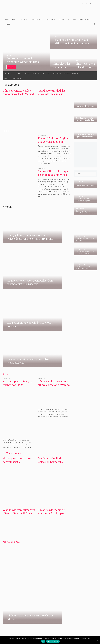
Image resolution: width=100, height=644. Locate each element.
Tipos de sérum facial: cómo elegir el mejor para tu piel (12, 574)
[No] (98, 640)
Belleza (8, 24)
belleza (5, 562)
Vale (43, 641)
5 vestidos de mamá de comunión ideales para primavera (52, 404)
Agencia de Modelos (71, 74)
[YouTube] (90, 3)
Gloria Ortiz (24, 551)
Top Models (37, 20)
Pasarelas (36, 74)
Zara (5, 265)
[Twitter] (83, 3)
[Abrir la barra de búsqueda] (95, 24)
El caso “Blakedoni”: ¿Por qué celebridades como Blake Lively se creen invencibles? (53, 143)
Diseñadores (12, 20)
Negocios (51, 20)
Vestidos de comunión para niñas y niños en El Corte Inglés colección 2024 (19, 404)
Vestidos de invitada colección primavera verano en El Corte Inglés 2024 (54, 354)
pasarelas (41, 493)
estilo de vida (62, 559)
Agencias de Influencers (13, 78)
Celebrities (8, 74)
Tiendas (18, 74)
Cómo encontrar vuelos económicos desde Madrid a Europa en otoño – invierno (18, 96)
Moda (25, 20)
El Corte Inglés (12, 344)
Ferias (27, 74)
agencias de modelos (52, 493)
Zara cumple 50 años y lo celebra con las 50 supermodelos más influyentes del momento (18, 277)
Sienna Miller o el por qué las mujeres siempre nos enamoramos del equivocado (53, 177)
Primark (43, 551)
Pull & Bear (56, 551)
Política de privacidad (53, 641)
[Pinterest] (94, 3)
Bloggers (72, 19)
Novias (62, 19)
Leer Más (11, 67)
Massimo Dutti (12, 432)
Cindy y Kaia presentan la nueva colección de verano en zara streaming (54, 276)
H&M (5, 551)
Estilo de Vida (85, 19)
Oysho (49, 551)
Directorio (57, 74)
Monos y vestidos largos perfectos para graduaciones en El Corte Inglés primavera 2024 (18, 354)
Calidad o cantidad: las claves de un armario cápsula (52, 94)
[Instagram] (87, 3)
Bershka (16, 551)
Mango (10, 551)
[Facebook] (79, 3)
